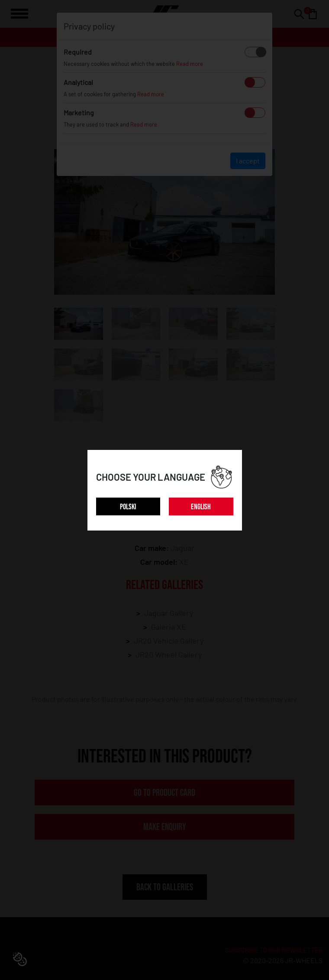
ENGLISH (201, 507)
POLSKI (128, 507)
